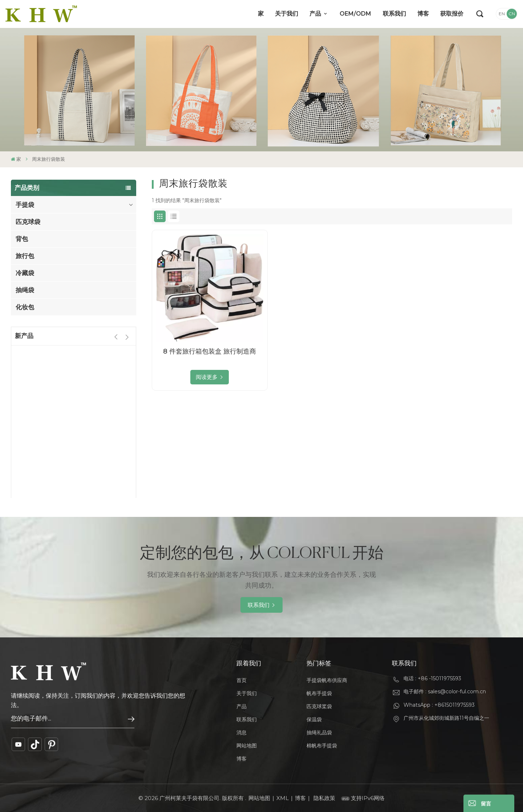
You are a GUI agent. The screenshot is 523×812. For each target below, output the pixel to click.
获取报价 (452, 14)
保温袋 (314, 719)
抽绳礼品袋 (319, 733)
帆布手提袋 (319, 693)
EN (502, 14)
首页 (242, 680)
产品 (316, 14)
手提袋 (25, 205)
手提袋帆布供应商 (327, 680)
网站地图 (247, 746)
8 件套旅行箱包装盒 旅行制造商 (210, 351)
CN (512, 14)
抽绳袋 (25, 290)
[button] (127, 337)
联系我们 (394, 14)
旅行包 (25, 256)
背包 (22, 239)
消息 (242, 733)
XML (283, 798)
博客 (423, 14)
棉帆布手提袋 (322, 746)
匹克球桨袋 (319, 706)
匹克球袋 (28, 222)
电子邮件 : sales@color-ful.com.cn (445, 691)
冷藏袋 (25, 273)
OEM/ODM (355, 14)
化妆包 (25, 307)
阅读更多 (207, 377)
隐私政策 (324, 798)
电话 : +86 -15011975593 (432, 678)
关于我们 (287, 14)
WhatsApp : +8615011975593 (439, 705)
